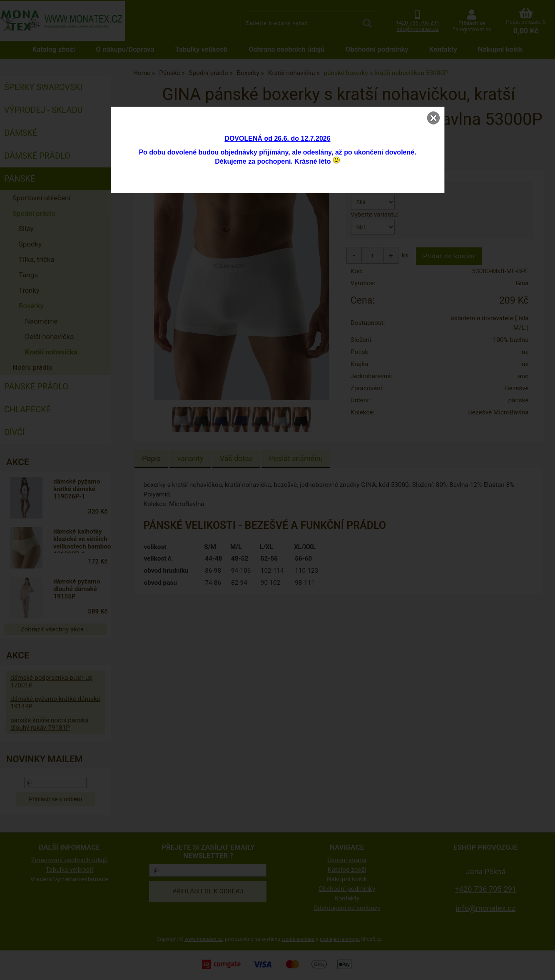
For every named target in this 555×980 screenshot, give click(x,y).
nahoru (543, 968)
